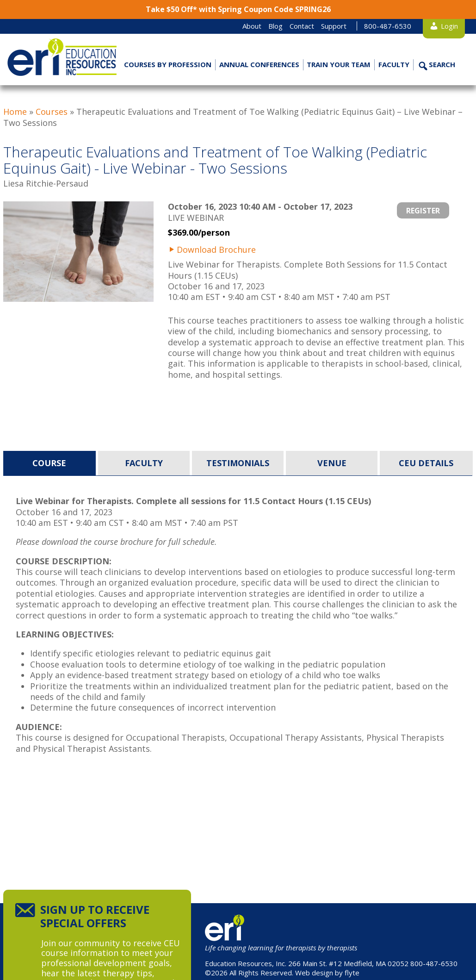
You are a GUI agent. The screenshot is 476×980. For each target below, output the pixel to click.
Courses (52, 112)
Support (334, 26)
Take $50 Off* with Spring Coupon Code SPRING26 (238, 9)
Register (423, 211)
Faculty (394, 64)
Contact (302, 26)
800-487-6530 (388, 26)
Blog (275, 26)
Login (449, 26)
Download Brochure (216, 250)
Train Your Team (339, 64)
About (252, 26)
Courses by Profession (168, 64)
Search (442, 64)
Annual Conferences (259, 64)
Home (15, 112)
